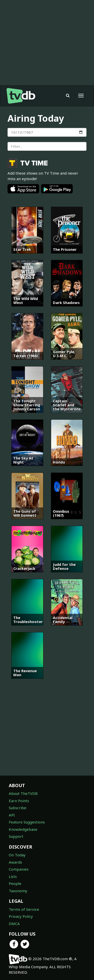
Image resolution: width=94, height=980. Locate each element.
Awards (15, 862)
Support (16, 836)
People (15, 883)
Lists (13, 876)
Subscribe (18, 808)
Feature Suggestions (27, 822)
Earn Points (19, 801)
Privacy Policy (21, 916)
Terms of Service (24, 909)
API (12, 815)
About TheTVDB (23, 793)
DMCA (14, 924)
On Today (17, 855)
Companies (19, 869)
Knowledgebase (23, 829)
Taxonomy (18, 891)
